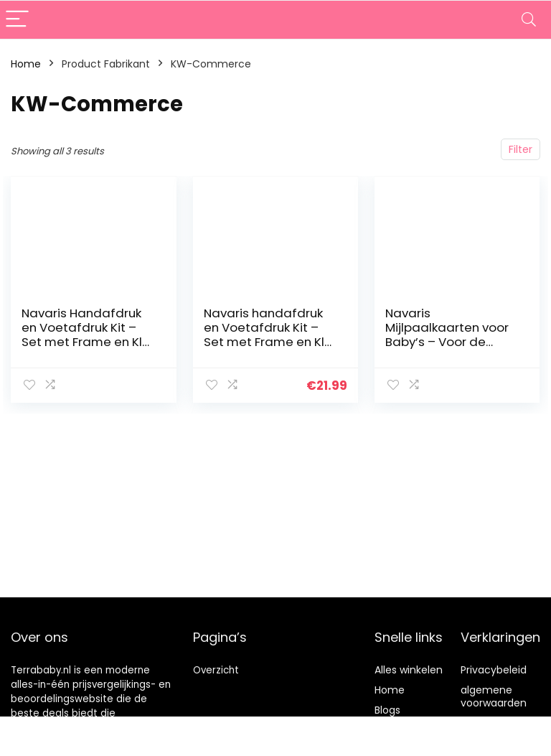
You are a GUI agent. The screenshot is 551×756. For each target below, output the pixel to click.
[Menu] (17, 20)
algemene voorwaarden (494, 696)
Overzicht (216, 670)
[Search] (529, 20)
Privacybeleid (494, 670)
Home (26, 64)
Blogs (387, 710)
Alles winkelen (409, 670)
